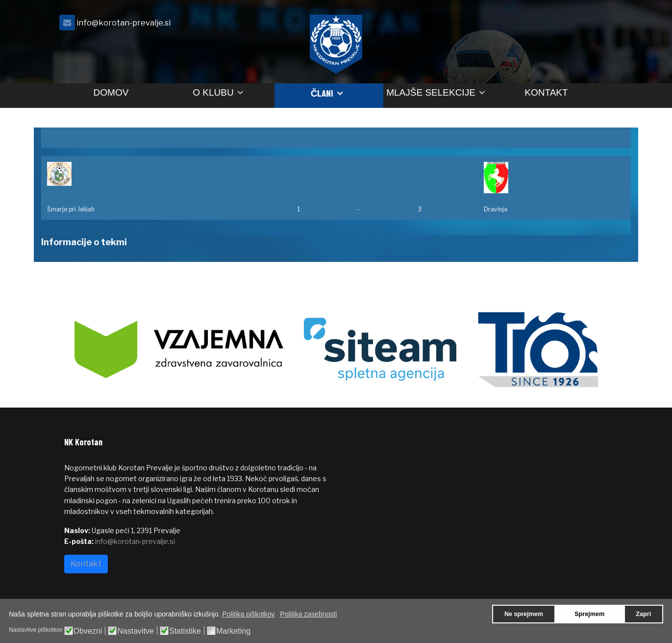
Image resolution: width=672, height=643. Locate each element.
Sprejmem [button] (589, 614)
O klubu (213, 92)
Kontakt (546, 92)
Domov (111, 92)
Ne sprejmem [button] (524, 614)
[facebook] (596, 25)
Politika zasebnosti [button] (308, 614)
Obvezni (88, 631)
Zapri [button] (643, 614)
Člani (322, 93)
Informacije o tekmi (84, 242)
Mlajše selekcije (431, 92)
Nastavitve (136, 631)
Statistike (185, 631)
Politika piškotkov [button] (248, 614)
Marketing (233, 631)
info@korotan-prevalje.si (124, 23)
